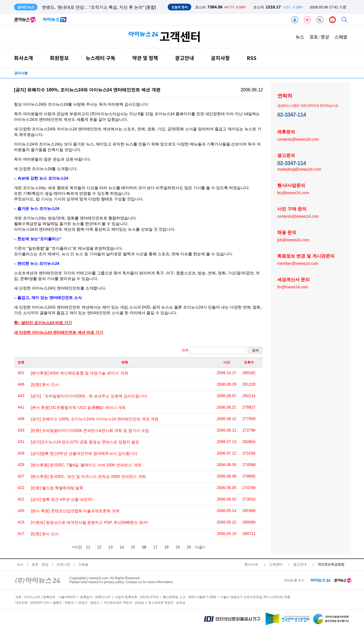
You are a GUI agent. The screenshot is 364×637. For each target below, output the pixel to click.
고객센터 (276, 564)
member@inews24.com (298, 263)
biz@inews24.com (293, 193)
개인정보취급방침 (331, 564)
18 (167, 547)
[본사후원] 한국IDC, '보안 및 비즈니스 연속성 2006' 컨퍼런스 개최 (88, 476)
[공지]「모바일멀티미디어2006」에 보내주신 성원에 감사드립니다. (89, 396)
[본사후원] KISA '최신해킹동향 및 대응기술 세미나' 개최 (80, 373)
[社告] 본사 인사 (45, 384)
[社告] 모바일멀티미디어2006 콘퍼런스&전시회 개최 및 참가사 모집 (90, 430)
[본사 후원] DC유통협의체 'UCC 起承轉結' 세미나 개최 (78, 407)
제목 (214, 351)
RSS (252, 58)
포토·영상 (319, 37)
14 (122, 547)
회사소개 (24, 58)
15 (133, 547)
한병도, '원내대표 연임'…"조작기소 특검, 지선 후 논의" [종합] (99, 7)
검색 (255, 350)
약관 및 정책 (145, 58)
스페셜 (341, 37)
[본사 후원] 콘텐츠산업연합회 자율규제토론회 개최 (75, 511)
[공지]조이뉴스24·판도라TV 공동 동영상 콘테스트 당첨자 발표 (85, 442)
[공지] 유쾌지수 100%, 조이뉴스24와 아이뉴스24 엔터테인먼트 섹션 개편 (95, 419)
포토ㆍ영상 (40, 564)
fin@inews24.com (293, 287)
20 (189, 547)
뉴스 (300, 37)
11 (88, 547)
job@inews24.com (293, 240)
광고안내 (185, 58)
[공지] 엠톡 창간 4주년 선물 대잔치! (62, 499)
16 (144, 547)
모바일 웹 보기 (294, 580)
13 (111, 547)
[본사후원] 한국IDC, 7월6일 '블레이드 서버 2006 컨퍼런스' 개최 (86, 465)
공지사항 (220, 58)
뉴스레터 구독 (101, 58)
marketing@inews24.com (299, 169)
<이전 (77, 547)
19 (178, 547)
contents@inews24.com (298, 139)
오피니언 (63, 564)
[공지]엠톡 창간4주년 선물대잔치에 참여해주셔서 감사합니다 (84, 453)
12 (99, 547)
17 (155, 547)
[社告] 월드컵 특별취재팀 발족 (57, 488)
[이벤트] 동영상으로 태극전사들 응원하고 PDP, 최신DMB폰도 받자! (89, 522)
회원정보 (59, 58)
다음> (200, 547)
